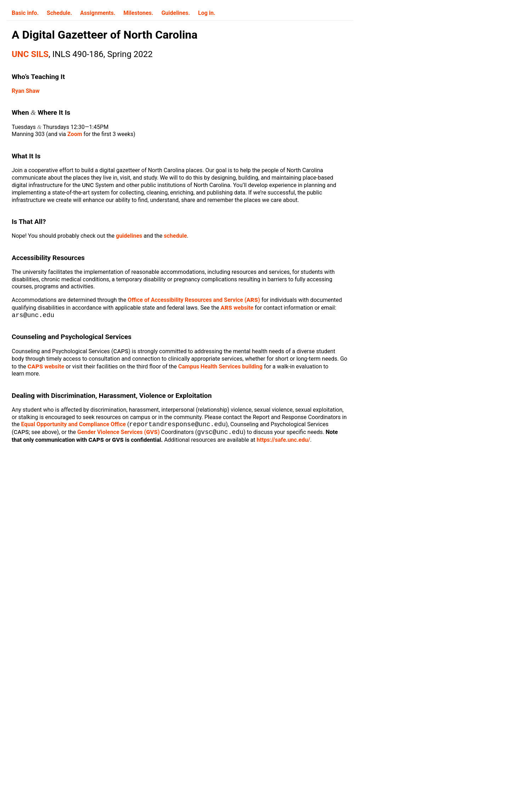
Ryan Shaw (26, 91)
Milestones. (138, 13)
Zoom (75, 134)
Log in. (207, 13)
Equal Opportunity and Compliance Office (74, 426)
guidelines (129, 236)
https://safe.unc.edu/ (260, 442)
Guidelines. (176, 13)
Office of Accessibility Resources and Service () (194, 300)
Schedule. (59, 13)
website (237, 308)
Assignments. (98, 13)
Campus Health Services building (220, 367)
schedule (175, 236)
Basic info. (25, 13)
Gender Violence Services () (99, 434)
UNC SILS (30, 54)
